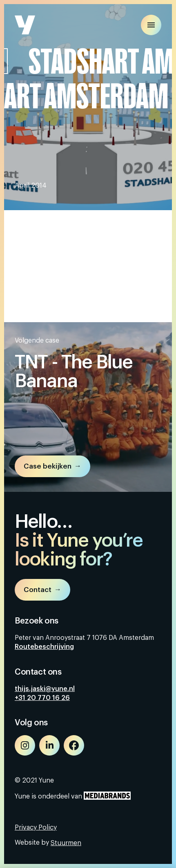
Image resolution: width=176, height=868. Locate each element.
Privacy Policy (36, 828)
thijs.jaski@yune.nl (45, 689)
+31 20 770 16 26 (42, 698)
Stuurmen (66, 843)
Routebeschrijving (44, 647)
